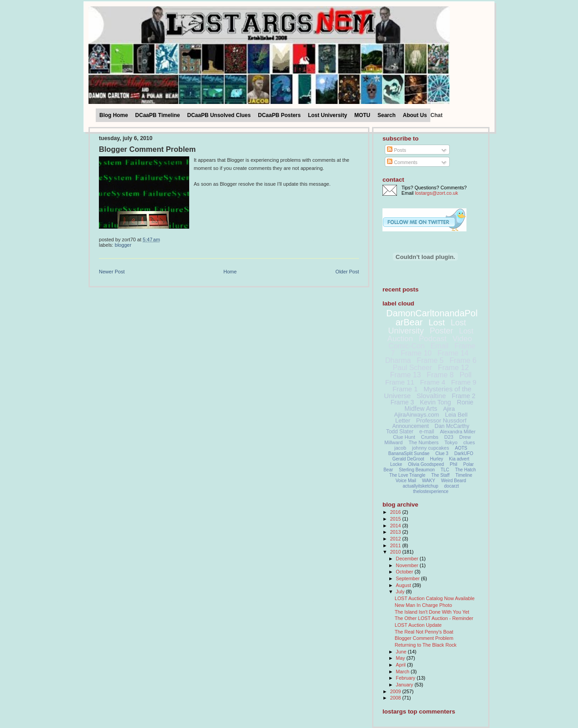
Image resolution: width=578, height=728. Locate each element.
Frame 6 (463, 360)
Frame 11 (400, 382)
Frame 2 (464, 396)
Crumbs (430, 437)
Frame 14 (453, 353)
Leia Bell (456, 415)
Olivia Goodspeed (426, 464)
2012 (396, 539)
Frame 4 (433, 382)
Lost (437, 322)
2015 (396, 519)
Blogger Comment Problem (147, 149)
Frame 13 (406, 375)
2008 (396, 698)
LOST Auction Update (418, 625)
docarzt (452, 486)
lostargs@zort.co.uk (436, 193)
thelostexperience (431, 491)
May (401, 658)
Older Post (347, 272)
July (401, 592)
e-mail (427, 432)
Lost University (328, 115)
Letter (403, 420)
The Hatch (466, 470)
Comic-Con (406, 346)
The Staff (440, 475)
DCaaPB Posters (279, 115)
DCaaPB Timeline (157, 115)
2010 (396, 552)
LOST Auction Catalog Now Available (435, 598)
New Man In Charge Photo (423, 605)
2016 (396, 512)
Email (439, 346)
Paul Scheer (413, 368)
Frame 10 (416, 353)
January (405, 685)
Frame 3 (402, 402)
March (403, 672)
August (404, 585)
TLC (445, 470)
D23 (449, 437)
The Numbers (424, 442)
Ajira (449, 409)
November (408, 565)
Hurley (436, 459)
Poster (441, 331)
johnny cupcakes (431, 448)
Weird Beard (454, 481)
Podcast (433, 339)
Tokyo (451, 442)
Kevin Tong (436, 402)
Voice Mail (406, 481)
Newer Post (112, 272)
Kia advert (459, 459)
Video (462, 339)
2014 (396, 526)
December (408, 559)
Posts (396, 150)
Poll (466, 375)
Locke (396, 464)
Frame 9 (464, 382)
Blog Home (114, 115)
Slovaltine (431, 396)
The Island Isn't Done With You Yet (432, 612)
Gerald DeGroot (408, 459)
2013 (396, 532)
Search (387, 115)
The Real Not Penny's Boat (424, 632)
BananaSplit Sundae (409, 453)
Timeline (464, 475)
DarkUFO (464, 453)
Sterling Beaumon (417, 470)
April (402, 665)
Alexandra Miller (458, 432)
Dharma (398, 360)
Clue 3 (442, 453)
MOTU (362, 115)
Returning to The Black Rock (426, 645)
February (406, 678)
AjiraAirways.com (417, 415)
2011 (396, 545)
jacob (400, 448)
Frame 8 (440, 375)
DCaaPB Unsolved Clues (219, 115)
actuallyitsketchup (421, 486)
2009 (396, 691)
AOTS (461, 448)
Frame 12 (453, 368)
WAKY (429, 481)
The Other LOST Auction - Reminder (434, 618)
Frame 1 (405, 389)
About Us (415, 115)
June (402, 652)
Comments (402, 162)
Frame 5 (430, 360)
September (409, 578)
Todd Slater (400, 432)
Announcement (411, 426)
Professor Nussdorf (441, 420)
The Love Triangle (407, 475)
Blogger (123, 245)
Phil (454, 464)
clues (469, 442)
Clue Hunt (404, 437)
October (405, 572)
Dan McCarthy (452, 426)
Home (230, 272)
